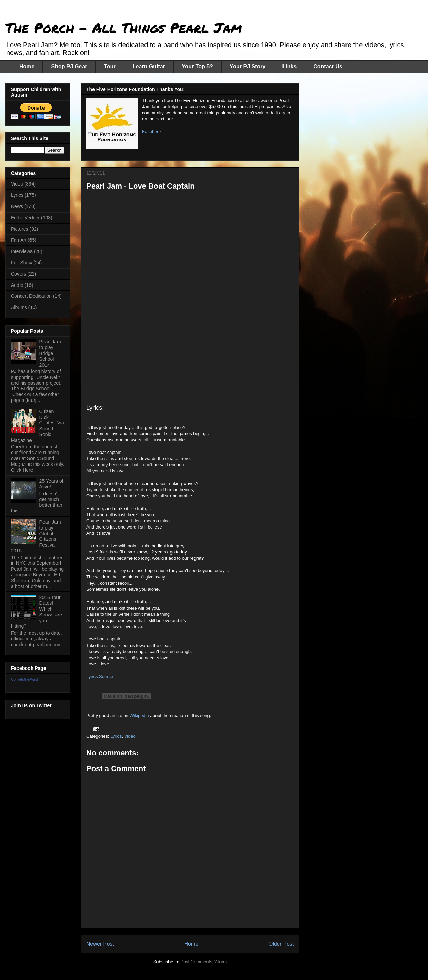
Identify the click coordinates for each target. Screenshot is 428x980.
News (17, 206)
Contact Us (328, 67)
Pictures (20, 229)
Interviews (22, 251)
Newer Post (100, 944)
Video (130, 736)
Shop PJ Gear (69, 67)
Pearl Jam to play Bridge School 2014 (50, 353)
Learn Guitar (149, 67)
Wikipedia (140, 716)
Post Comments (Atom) (204, 962)
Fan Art (19, 240)
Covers (18, 274)
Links (289, 67)
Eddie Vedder (25, 218)
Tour (110, 67)
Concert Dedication (31, 296)
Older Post (281, 944)
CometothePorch (25, 679)
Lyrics (116, 736)
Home (27, 67)
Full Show (21, 263)
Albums (19, 307)
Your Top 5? (197, 67)
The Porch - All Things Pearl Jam (124, 28)
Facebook (152, 132)
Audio (17, 285)
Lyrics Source (100, 677)
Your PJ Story (248, 67)
